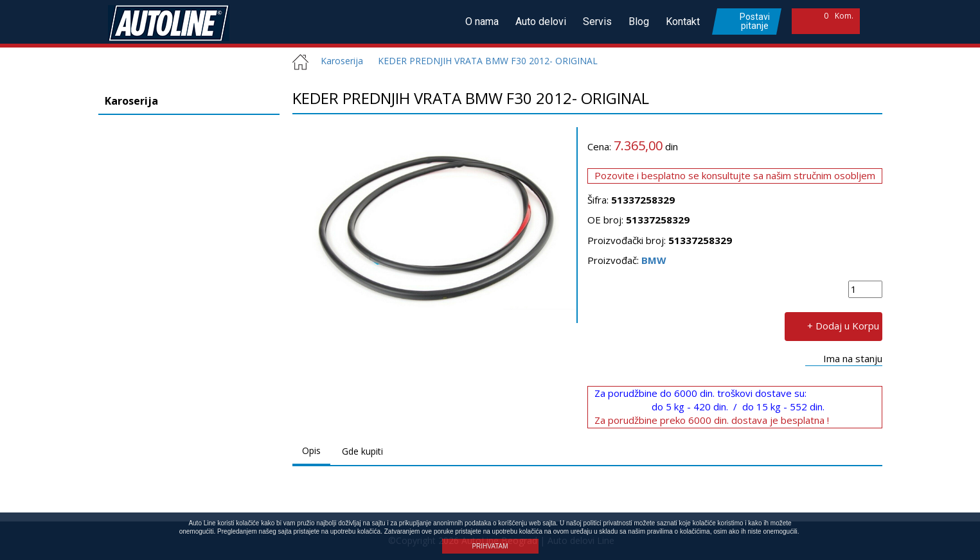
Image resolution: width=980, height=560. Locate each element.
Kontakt (683, 22)
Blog (639, 22)
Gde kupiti (362, 451)
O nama (482, 22)
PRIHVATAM (490, 546)
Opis (311, 451)
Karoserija (337, 61)
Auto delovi (541, 22)
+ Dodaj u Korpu (843, 325)
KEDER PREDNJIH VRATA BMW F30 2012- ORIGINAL (488, 61)
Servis (597, 22)
